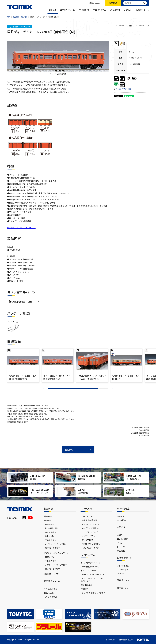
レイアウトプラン (89, 536)
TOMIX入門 (84, 11)
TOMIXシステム (99, 11)
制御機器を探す (52, 528)
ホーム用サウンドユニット (91, 563)
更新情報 (121, 551)
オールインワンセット (90, 524)
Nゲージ (47, 520)
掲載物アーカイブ (51, 574)
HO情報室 (121, 520)
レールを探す (51, 532)
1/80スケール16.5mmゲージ (56, 553)
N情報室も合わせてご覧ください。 (21, 227)
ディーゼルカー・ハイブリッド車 (20, 27)
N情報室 (121, 516)
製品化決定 (49, 593)
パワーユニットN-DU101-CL (92, 574)
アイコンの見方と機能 (124, 89)
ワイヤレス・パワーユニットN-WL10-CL (92, 580)
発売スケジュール (68, 11)
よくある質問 (122, 569)
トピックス (121, 547)
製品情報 (24, 17)
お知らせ (128, 11)
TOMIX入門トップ (88, 516)
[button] (44, 389)
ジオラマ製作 (87, 540)
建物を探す (50, 536)
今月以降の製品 (51, 589)
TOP (9, 17)
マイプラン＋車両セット (91, 528)
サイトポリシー (111, 640)
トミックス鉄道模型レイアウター (94, 593)
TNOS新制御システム (90, 567)
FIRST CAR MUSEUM (91, 544)
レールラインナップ (90, 532)
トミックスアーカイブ (90, 548)
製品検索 (53, 11)
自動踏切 (84, 589)
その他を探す (51, 540)
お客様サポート (142, 11)
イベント (120, 543)
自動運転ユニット (88, 585)
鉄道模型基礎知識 (90, 520)
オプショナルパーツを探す (56, 544)
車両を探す (50, 524)
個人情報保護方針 (126, 640)
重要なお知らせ (124, 539)
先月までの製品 (50, 597)
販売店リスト (122, 588)
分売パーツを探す (53, 548)
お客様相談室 (123, 566)
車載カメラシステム (89, 570)
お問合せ (121, 573)
